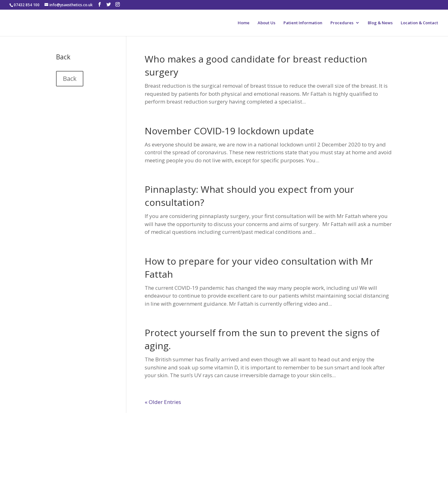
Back (70, 79)
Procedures (342, 23)
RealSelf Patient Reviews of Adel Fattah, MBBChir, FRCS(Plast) (113, 437)
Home (244, 23)
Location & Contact (419, 23)
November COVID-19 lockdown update (229, 131)
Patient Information (303, 23)
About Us (266, 23)
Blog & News (380, 23)
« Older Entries (163, 402)
